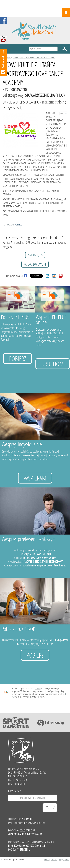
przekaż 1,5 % (35, 255)
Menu (66, 12)
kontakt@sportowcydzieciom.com (29, 823)
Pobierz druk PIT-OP (18, 629)
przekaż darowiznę (35, 264)
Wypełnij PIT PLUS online (51, 320)
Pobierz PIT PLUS (15, 317)
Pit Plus (37, 688)
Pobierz (18, 358)
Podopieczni (7, 58)
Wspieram (35, 478)
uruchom (53, 364)
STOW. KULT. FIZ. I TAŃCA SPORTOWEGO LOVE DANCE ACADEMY (34, 58)
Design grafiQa (64, 859)
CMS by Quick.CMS (51, 859)
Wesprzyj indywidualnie (22, 444)
